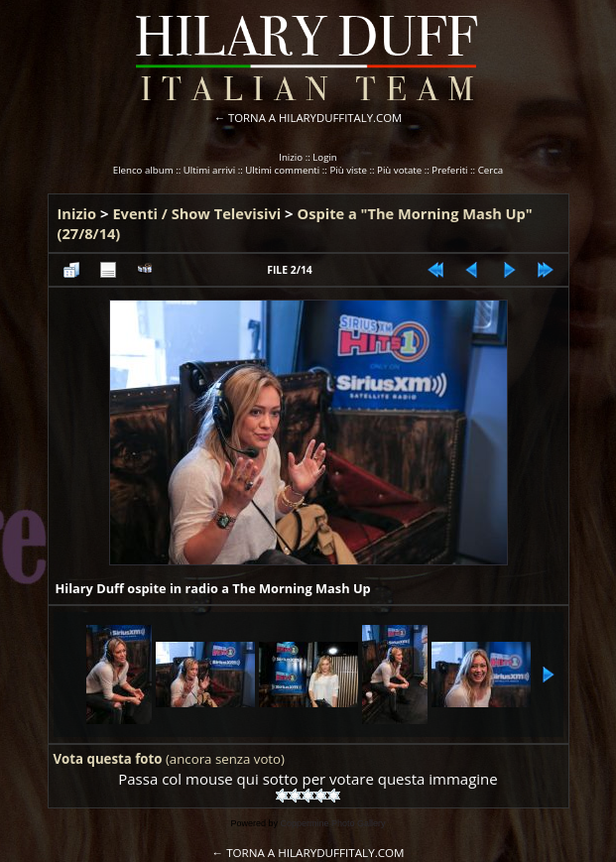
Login (325, 157)
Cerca (491, 170)
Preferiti (449, 170)
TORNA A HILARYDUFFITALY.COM (315, 118)
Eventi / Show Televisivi (196, 213)
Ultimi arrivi (209, 170)
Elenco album (143, 170)
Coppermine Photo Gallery (332, 823)
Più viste (348, 170)
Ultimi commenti (282, 170)
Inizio (291, 157)
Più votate (399, 170)
